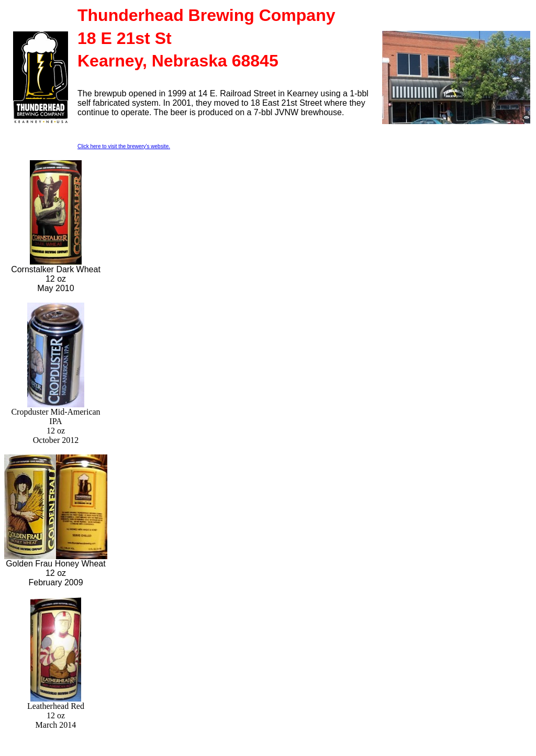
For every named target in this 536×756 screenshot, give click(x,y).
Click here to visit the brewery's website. (124, 146)
